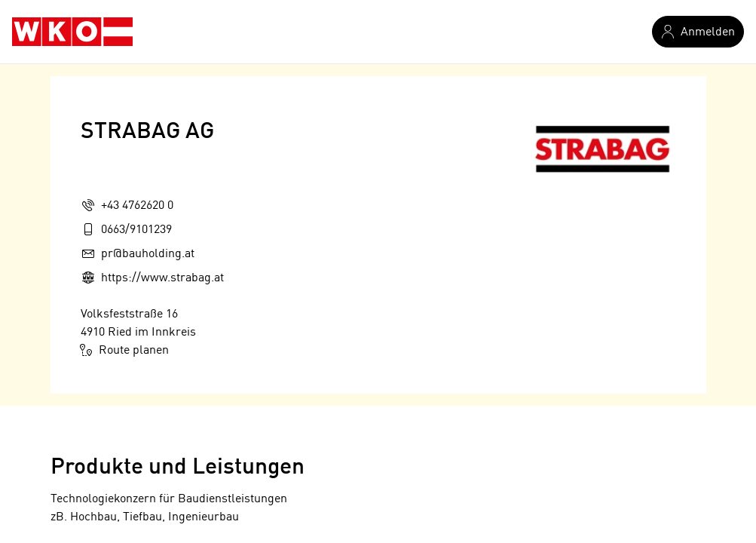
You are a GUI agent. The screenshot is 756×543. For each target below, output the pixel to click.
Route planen (125, 350)
